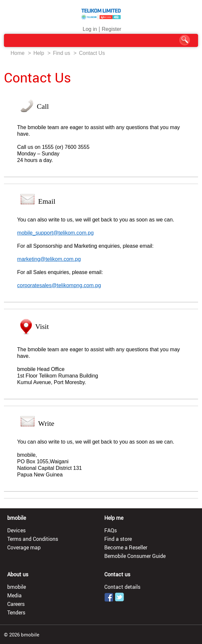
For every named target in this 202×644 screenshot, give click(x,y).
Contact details (122, 587)
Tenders (16, 612)
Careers (16, 604)
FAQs (111, 530)
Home (18, 53)
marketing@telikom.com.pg (49, 259)
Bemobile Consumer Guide (135, 556)
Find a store (118, 539)
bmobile (17, 587)
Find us (62, 53)
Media (14, 595)
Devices (16, 530)
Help (39, 53)
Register (111, 29)
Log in (90, 29)
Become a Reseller (126, 547)
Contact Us (92, 53)
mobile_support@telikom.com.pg (55, 233)
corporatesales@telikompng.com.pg (59, 285)
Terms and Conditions (33, 539)
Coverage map (24, 547)
